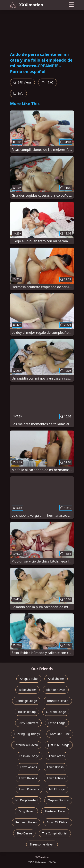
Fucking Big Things (27, 734)
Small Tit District (58, 822)
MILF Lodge (57, 789)
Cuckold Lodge (56, 712)
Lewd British (55, 767)
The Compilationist (55, 833)
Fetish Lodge (57, 723)
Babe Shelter (27, 690)
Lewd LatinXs (56, 778)
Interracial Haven (26, 745)
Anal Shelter (56, 679)
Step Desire (24, 833)
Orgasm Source (58, 800)
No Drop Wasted (26, 800)
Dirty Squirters (28, 723)
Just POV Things (59, 745)
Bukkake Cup (27, 712)
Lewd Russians (29, 789)
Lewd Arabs (57, 756)
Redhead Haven (26, 822)
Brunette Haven (58, 701)
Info (18, 93)
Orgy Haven (26, 811)
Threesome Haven (42, 844)
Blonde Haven (56, 690)
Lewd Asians (29, 767)
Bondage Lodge (26, 701)
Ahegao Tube (29, 679)
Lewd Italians (28, 778)
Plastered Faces (55, 811)
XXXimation (27, 5)
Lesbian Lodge (29, 756)
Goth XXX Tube (60, 734)
